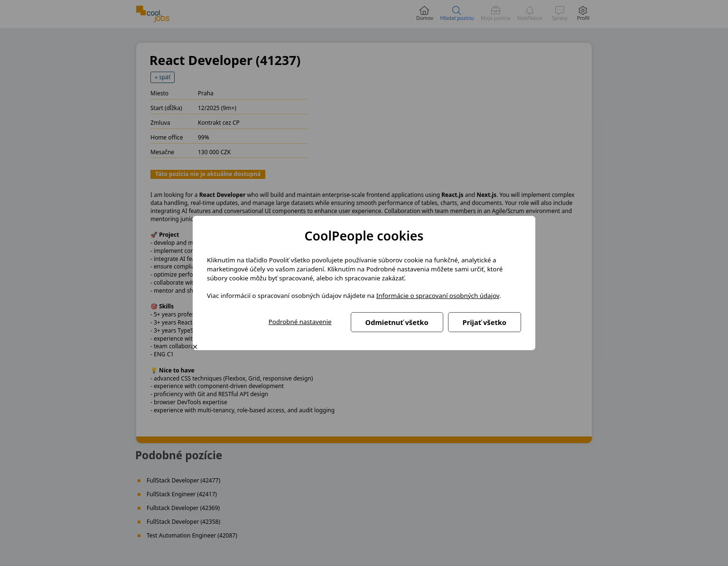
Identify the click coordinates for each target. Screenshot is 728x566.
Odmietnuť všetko (397, 322)
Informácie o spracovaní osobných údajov (438, 296)
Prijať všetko (485, 322)
